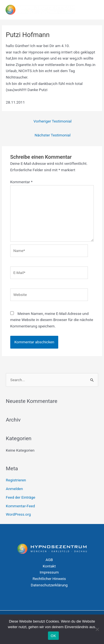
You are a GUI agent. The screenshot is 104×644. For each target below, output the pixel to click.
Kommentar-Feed (20, 506)
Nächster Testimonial (53, 135)
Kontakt (49, 566)
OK (53, 636)
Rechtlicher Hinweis (49, 579)
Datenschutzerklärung (49, 585)
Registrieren (16, 480)
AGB (49, 560)
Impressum (49, 572)
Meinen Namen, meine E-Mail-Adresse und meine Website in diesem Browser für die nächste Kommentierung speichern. (52, 320)
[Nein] (97, 629)
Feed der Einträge (21, 497)
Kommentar (21, 182)
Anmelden (14, 489)
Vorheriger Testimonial (53, 121)
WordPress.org (18, 514)
